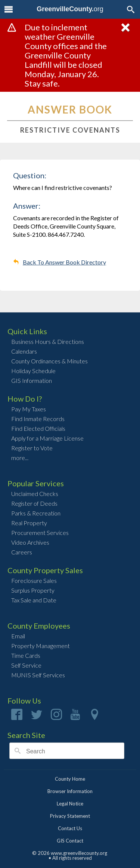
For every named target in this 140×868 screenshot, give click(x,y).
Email (18, 636)
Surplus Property (33, 590)
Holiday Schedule (33, 371)
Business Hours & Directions (48, 341)
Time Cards (26, 655)
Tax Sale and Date (34, 600)
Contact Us (70, 828)
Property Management (41, 646)
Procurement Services (40, 533)
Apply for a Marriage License (47, 438)
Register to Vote (32, 448)
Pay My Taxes (29, 409)
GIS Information (32, 380)
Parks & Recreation (36, 513)
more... (20, 458)
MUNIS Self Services (38, 675)
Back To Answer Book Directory (64, 262)
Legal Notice (70, 804)
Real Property (29, 523)
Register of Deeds (34, 503)
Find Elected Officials (38, 428)
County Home (70, 779)
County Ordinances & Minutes (49, 361)
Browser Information (70, 791)
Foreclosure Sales (34, 580)
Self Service (26, 665)
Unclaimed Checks (35, 494)
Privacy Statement (70, 816)
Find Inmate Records (38, 419)
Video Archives (30, 542)
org (70, 9)
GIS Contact (70, 841)
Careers (22, 552)
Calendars (24, 351)
